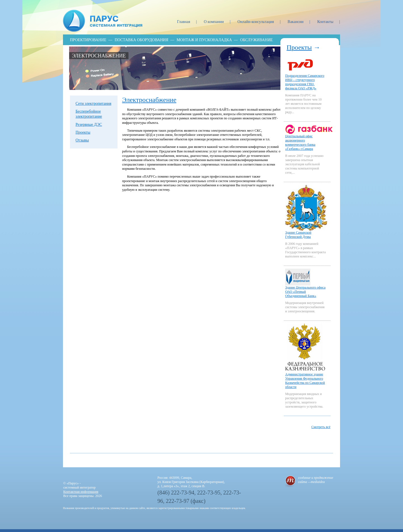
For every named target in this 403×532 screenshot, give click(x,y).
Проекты (83, 132)
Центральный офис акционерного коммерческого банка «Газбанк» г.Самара (300, 142)
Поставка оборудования (142, 40)
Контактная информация (81, 492)
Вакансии (296, 22)
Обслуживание (256, 40)
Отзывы (82, 140)
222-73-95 (209, 492)
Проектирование (88, 40)
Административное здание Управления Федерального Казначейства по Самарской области (305, 381)
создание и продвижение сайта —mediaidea (316, 480)
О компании (214, 22)
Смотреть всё (321, 427)
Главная (184, 22)
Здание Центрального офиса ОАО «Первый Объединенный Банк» (305, 292)
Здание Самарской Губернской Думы (298, 235)
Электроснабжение (99, 56)
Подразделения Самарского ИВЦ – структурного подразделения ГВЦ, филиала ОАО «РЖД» (305, 82)
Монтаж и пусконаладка (204, 40)
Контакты (326, 22)
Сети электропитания (93, 104)
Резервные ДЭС (89, 125)
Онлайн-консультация (256, 22)
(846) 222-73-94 (176, 492)
